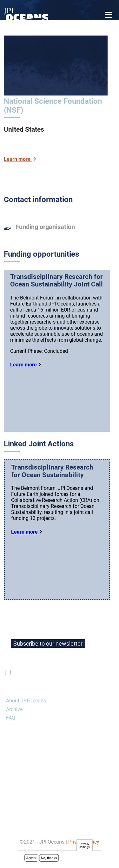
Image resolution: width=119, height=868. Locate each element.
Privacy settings (84, 846)
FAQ (11, 736)
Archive (14, 727)
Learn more (23, 365)
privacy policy (87, 690)
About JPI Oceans (26, 718)
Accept (31, 858)
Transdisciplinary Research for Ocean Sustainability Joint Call (56, 280)
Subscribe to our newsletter (48, 661)
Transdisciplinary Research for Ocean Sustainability (52, 480)
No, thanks (49, 858)
